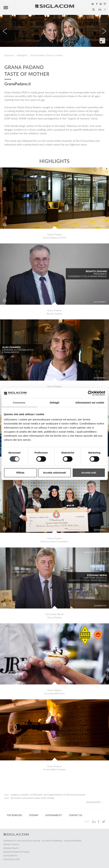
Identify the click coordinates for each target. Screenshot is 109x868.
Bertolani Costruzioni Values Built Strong (32, 798)
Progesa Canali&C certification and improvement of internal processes (48, 795)
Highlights (22, 55)
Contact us (76, 815)
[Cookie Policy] (11, 848)
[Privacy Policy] (11, 844)
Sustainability (53, 815)
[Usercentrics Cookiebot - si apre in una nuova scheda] (90, 393)
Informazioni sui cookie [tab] (90, 403)
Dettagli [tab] (55, 403)
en (100, 10)
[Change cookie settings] (16, 852)
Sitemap (34, 815)
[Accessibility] (10, 856)
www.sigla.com (12, 859)
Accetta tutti (89, 473)
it (105, 10)
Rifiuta (20, 473)
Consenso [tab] (19, 403)
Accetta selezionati (54, 473)
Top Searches (14, 815)
